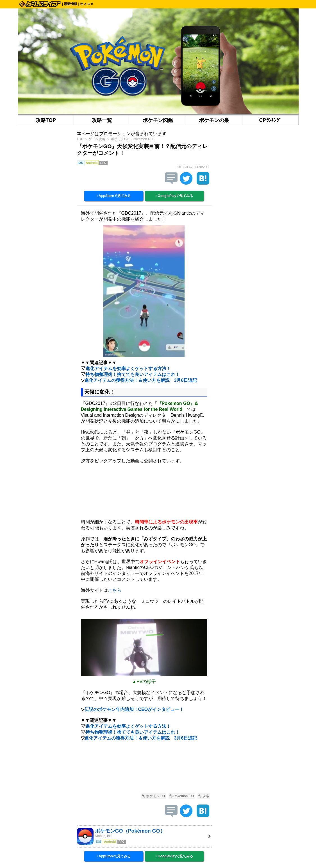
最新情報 (71, 4)
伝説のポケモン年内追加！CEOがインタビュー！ (134, 709)
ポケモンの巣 (214, 120)
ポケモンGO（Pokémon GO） (134, 139)
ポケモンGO (154, 796)
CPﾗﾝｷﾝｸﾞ (270, 120)
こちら (115, 590)
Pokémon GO (182, 796)
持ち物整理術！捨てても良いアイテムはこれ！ (133, 374)
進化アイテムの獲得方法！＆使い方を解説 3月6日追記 (141, 380)
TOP (80, 139)
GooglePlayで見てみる (174, 196)
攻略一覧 (102, 120)
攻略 (204, 796)
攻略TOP (46, 120)
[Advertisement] (144, 768)
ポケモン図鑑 (158, 120)
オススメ (87, 4)
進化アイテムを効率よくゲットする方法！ (128, 369)
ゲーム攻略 (97, 139)
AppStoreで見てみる (114, 196)
